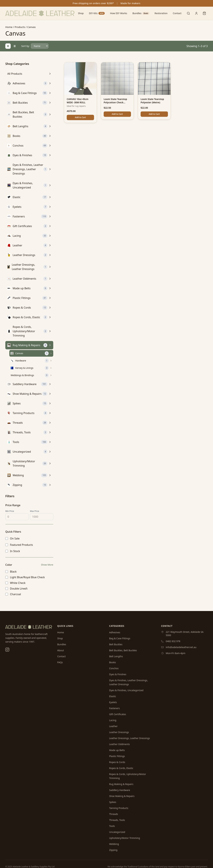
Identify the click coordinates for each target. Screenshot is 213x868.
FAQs (60, 662)
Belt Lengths (116, 656)
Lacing (113, 720)
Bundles (141, 13)
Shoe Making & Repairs (122, 796)
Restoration (161, 13)
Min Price (10, 511)
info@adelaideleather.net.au (181, 647)
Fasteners (114, 708)
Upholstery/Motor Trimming (125, 838)
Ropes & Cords (117, 762)
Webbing (114, 844)
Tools (112, 826)
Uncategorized (117, 832)
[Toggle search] (188, 13)
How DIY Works (119, 13)
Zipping (113, 850)
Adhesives (115, 632)
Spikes (113, 802)
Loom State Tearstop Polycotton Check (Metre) (115, 102)
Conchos (114, 668)
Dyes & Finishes (118, 674)
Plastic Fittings (117, 756)
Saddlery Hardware (120, 790)
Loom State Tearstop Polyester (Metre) (152, 101)
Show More (47, 565)
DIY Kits (97, 13)
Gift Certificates (118, 714)
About (61, 650)
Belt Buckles (116, 644)
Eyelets (113, 702)
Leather (113, 726)
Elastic (113, 696)
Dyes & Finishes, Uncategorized (126, 690)
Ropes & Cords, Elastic (121, 768)
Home (9, 27)
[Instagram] (7, 650)
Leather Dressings (119, 732)
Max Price (35, 511)
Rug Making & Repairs (121, 784)
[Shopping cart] (204, 13)
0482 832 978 (173, 641)
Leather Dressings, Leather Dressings (130, 738)
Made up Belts (117, 750)
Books (112, 662)
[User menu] (196, 13)
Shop (81, 13)
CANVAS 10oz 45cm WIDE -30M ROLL (78, 101)
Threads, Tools (117, 820)
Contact (177, 13)
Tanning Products (119, 808)
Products (20, 27)
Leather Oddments (119, 744)
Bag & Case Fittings (120, 638)
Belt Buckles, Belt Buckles (123, 650)
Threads (114, 814)
